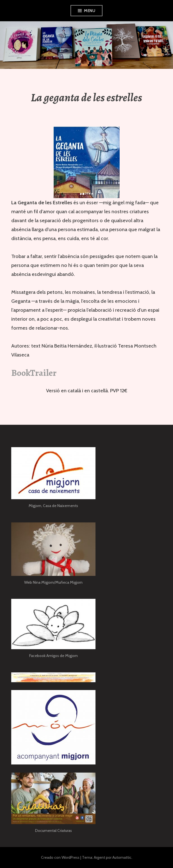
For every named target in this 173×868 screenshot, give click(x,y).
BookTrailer (34, 373)
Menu (90, 11)
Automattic (122, 857)
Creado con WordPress (60, 857)
